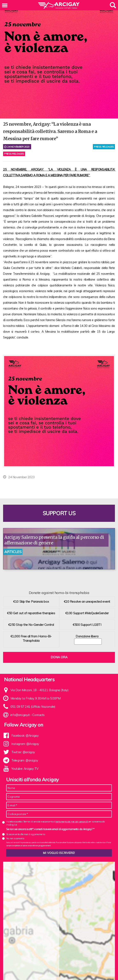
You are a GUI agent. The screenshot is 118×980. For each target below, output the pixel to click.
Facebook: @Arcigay (25, 736)
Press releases (14, 154)
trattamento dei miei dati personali (71, 822)
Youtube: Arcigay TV (25, 769)
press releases (104, 147)
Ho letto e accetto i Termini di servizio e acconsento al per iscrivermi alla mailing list (55, 823)
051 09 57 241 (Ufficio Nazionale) (33, 707)
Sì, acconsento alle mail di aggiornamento (26, 834)
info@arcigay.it (20, 715)
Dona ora (59, 657)
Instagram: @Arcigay (25, 744)
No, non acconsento (15, 838)
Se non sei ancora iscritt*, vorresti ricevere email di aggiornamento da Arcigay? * (50, 829)
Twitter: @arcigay (23, 752)
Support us (59, 513)
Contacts (38, 715)
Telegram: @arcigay (25, 760)
